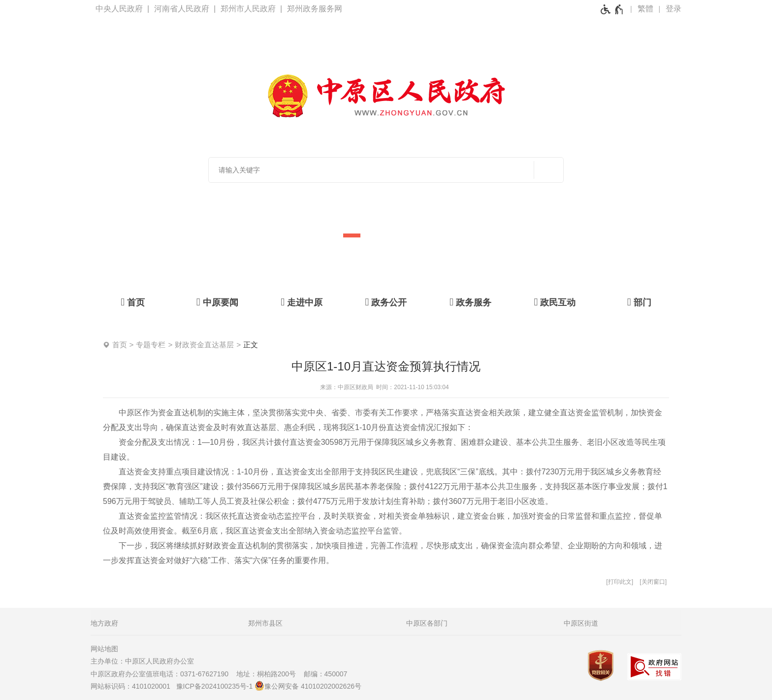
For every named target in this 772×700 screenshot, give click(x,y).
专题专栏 (151, 345)
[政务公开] (386, 302)
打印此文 (620, 582)
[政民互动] (555, 302)
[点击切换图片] (731, 183)
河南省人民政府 (182, 9)
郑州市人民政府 (248, 9)
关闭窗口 (653, 582)
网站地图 (104, 649)
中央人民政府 (119, 9)
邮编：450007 (326, 674)
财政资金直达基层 (204, 345)
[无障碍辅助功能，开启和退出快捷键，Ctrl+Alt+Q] (612, 9)
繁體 (645, 9)
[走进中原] (302, 302)
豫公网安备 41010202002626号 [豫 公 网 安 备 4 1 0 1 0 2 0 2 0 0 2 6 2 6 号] (308, 686)
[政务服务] (470, 302)
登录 (674, 9)
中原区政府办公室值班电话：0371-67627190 (162, 674)
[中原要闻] (217, 302)
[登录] (674, 9)
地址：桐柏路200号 (269, 674)
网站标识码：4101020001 (132, 686)
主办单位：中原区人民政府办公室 (145, 661)
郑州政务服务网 (315, 9)
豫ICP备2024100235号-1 (215, 686)
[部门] (639, 302)
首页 (120, 345)
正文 (251, 345)
